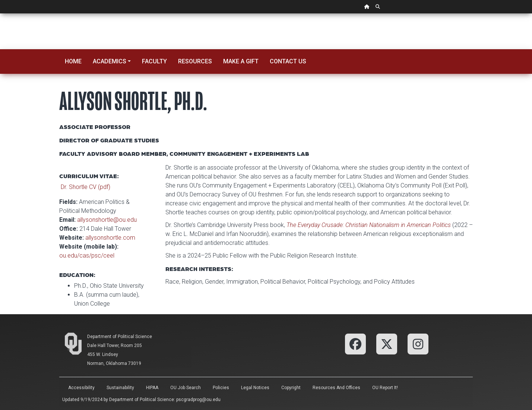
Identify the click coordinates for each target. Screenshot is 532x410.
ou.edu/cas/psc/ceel (87, 256)
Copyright (291, 388)
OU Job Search (186, 388)
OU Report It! (385, 388)
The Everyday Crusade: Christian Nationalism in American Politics (369, 225)
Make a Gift (241, 61)
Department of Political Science (120, 337)
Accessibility (81, 388)
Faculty (154, 61)
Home (73, 61)
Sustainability (120, 388)
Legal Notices (255, 388)
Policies (221, 388)
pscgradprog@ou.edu (198, 400)
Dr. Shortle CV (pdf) (85, 187)
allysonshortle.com (110, 238)
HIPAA (152, 388)
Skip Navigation (0, 14)
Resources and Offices (336, 388)
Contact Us (288, 61)
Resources (195, 61)
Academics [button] (110, 61)
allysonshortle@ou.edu (107, 220)
